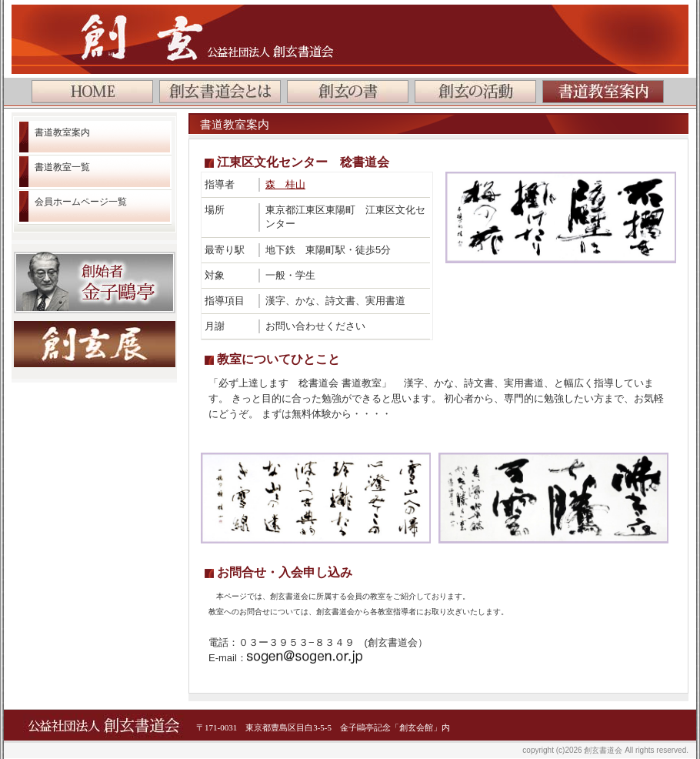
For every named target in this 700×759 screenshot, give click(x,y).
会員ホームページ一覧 (81, 202)
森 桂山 (285, 184)
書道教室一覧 (62, 167)
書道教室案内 (62, 132)
